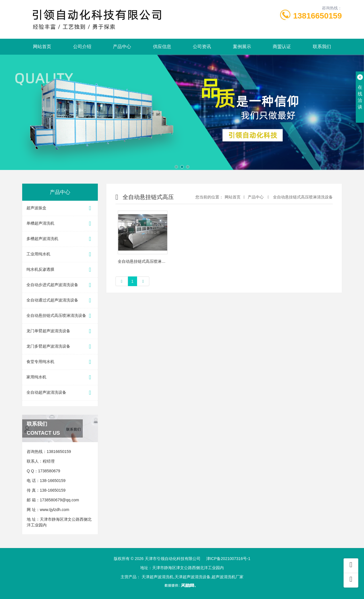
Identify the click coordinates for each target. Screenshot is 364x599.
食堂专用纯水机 (60, 362)
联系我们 (322, 47)
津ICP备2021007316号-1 (228, 559)
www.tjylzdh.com (54, 510)
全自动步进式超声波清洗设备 (60, 285)
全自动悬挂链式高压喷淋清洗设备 (60, 316)
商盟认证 (282, 47)
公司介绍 (82, 47)
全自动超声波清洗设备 (60, 393)
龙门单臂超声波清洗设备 (60, 331)
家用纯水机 (60, 377)
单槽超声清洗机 (60, 224)
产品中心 (122, 47)
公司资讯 (202, 47)
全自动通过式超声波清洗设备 (60, 300)
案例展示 (242, 47)
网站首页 (42, 47)
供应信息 (162, 47)
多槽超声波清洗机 (60, 239)
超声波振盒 (60, 208)
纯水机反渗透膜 (60, 270)
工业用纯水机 (60, 254)
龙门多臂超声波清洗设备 (60, 347)
